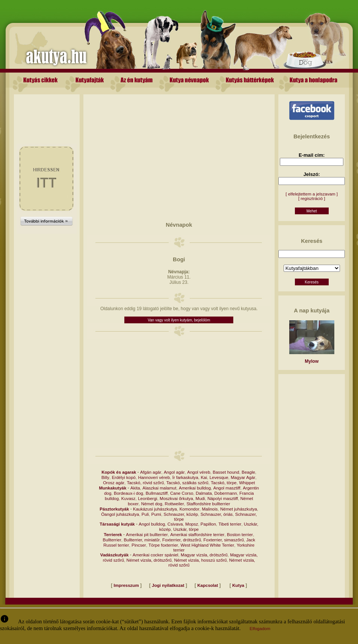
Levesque (219, 477)
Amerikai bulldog (195, 488)
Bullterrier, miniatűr (142, 540)
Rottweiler (174, 504)
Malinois (210, 509)
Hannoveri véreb (154, 477)
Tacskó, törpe (224, 483)
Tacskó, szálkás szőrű (187, 483)
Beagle (248, 472)
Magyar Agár (243, 477)
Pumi (156, 514)
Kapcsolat (208, 585)
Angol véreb (199, 472)
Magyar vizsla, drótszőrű (204, 555)
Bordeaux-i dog (128, 493)
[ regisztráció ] (312, 199)
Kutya (238, 585)
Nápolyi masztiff (223, 499)
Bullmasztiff (157, 493)
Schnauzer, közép (181, 514)
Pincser (139, 545)
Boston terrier (240, 535)
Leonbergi (147, 499)
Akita (135, 488)
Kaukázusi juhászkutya (155, 509)
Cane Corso (182, 493)
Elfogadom (260, 629)
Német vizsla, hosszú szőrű (200, 560)
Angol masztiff (227, 488)
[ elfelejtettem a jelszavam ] (312, 194)
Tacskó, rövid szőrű (145, 483)
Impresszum (126, 585)
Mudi (200, 499)
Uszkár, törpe (186, 529)
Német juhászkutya (239, 509)
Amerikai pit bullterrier (147, 535)
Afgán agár (151, 472)
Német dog (152, 504)
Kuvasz (128, 499)
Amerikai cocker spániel (155, 555)
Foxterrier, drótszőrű (182, 540)
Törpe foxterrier (163, 545)
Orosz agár (114, 483)
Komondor (190, 509)
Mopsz (192, 524)
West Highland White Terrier (208, 545)
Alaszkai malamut (159, 488)
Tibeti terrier (230, 524)
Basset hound (226, 472)
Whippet (247, 483)
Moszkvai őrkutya (176, 499)
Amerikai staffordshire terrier (197, 535)
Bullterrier (112, 540)
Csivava (175, 524)
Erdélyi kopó (124, 477)
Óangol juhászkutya (120, 514)
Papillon (208, 524)
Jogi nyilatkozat (168, 585)
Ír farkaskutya (185, 477)
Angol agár (174, 472)
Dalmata (204, 493)
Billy (105, 477)
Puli (145, 514)
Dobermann (225, 493)
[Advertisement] (47, 111)
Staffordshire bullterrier (208, 504)
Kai (204, 477)
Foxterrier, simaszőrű (224, 540)
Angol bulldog (152, 524)
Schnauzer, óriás (217, 514)
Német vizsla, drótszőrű (149, 560)
